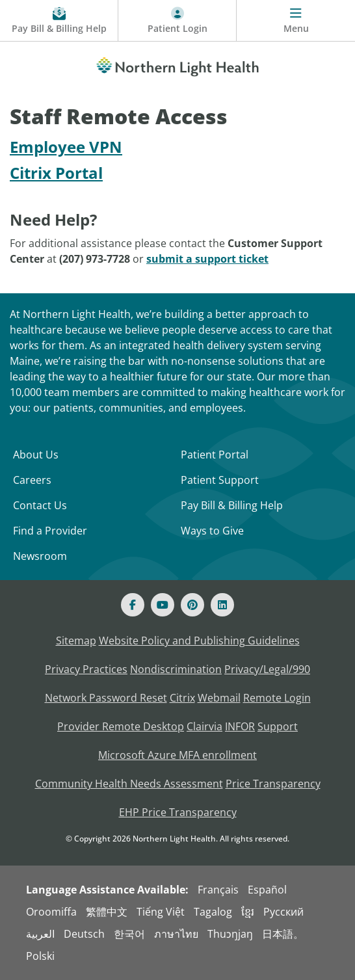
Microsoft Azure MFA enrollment (177, 755)
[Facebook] (133, 605)
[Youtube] (163, 605)
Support (278, 726)
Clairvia (204, 726)
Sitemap (76, 641)
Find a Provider (50, 531)
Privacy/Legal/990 (267, 669)
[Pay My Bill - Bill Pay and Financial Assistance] (59, 21)
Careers (32, 480)
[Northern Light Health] (177, 64)
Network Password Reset (106, 698)
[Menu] (296, 21)
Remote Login (277, 698)
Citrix (182, 698)
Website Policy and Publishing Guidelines (199, 641)
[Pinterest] (192, 605)
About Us (36, 455)
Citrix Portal (56, 173)
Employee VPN (66, 147)
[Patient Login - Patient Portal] (177, 21)
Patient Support (220, 480)
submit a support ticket (207, 259)
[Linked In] (222, 605)
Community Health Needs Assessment (129, 784)
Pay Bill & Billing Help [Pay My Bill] (232, 505)
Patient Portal (215, 455)
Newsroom (40, 556)
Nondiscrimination (176, 669)
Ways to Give (212, 531)
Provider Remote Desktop (121, 726)
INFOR (240, 726)
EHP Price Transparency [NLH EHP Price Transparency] (178, 812)
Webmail (219, 698)
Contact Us (40, 505)
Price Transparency (273, 784)
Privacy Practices (86, 669)
